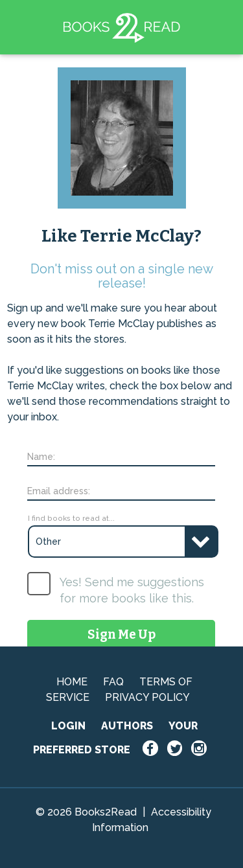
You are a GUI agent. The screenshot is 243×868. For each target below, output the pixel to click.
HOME (72, 682)
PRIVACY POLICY (147, 697)
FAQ (113, 682)
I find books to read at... (71, 518)
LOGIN (68, 726)
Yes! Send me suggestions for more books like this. (132, 590)
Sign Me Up (121, 634)
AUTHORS (127, 726)
